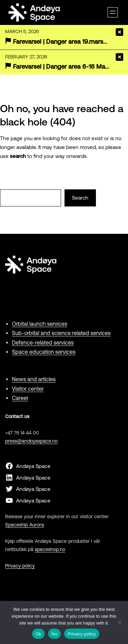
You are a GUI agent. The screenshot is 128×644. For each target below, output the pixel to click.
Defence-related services (43, 343)
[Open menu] (113, 12)
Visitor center (28, 389)
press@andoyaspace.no (31, 441)
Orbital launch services (40, 324)
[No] (119, 622)
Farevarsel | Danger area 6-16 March (63, 66)
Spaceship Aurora (25, 525)
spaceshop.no (50, 549)
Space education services (44, 352)
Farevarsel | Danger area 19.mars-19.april (69, 42)
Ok (38, 634)
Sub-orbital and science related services (61, 333)
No (54, 634)
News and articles (34, 379)
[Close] (119, 32)
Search (80, 198)
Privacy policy (20, 566)
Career (20, 398)
